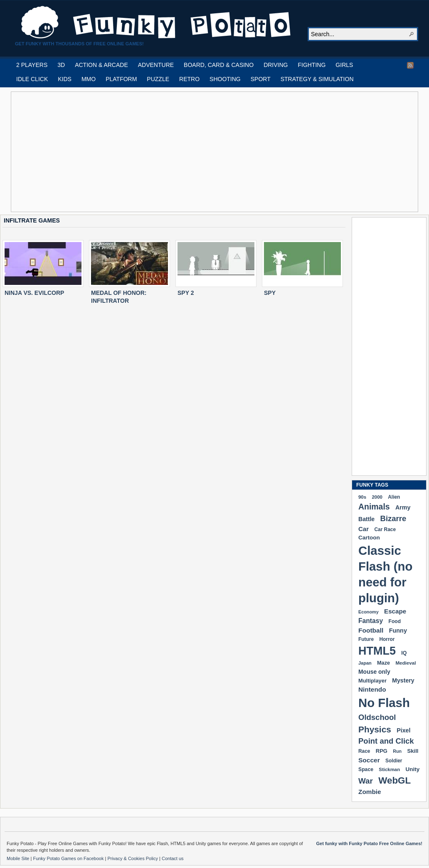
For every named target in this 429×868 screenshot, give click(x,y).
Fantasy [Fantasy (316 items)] (371, 621)
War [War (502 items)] (366, 781)
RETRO (189, 79)
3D (61, 65)
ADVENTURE (156, 65)
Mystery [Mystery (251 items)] (403, 680)
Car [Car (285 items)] (364, 529)
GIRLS (344, 65)
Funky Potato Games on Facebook (69, 858)
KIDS (65, 79)
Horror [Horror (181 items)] (387, 639)
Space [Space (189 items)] (366, 769)
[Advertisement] (165, 152)
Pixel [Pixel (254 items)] (403, 730)
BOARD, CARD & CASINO (219, 65)
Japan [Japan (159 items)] (365, 663)
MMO (89, 79)
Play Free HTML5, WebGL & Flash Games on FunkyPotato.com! (156, 22)
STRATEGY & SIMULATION (317, 79)
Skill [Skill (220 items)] (413, 751)
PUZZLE (158, 79)
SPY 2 (186, 293)
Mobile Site (18, 858)
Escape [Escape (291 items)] (395, 611)
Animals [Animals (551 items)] (374, 507)
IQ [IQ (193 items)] (404, 653)
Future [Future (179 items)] (366, 639)
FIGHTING (312, 65)
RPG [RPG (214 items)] (382, 751)
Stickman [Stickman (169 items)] (389, 769)
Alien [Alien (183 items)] (394, 497)
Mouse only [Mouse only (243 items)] (374, 672)
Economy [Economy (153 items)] (369, 612)
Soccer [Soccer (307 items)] (369, 760)
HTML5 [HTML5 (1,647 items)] (377, 651)
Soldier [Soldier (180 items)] (394, 761)
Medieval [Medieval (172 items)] (406, 663)
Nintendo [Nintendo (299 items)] (372, 689)
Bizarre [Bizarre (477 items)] (393, 518)
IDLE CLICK (32, 79)
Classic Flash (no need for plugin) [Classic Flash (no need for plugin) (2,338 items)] (385, 574)
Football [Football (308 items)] (371, 630)
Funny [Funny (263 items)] (398, 631)
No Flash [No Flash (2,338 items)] (384, 703)
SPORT (261, 79)
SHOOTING (225, 79)
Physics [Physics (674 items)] (375, 729)
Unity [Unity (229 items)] (413, 769)
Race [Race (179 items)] (364, 751)
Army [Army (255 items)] (403, 507)
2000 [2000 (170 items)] (377, 497)
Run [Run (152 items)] (397, 751)
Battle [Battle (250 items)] (366, 519)
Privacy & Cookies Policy (133, 858)
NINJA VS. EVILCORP (34, 293)
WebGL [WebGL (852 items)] (394, 780)
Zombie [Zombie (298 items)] (370, 792)
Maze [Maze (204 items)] (383, 663)
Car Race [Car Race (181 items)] (385, 529)
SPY (270, 293)
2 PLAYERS (32, 65)
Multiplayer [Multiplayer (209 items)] (372, 681)
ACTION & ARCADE (101, 65)
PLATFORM (121, 79)
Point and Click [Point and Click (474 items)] (386, 741)
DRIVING (276, 65)
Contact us (173, 858)
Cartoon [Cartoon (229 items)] (369, 538)
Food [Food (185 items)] (395, 621)
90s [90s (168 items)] (362, 497)
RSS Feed (410, 65)
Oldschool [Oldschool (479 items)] (377, 717)
